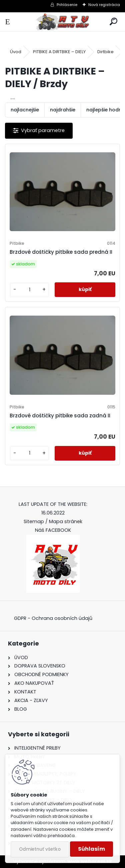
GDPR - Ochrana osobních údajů (53, 618)
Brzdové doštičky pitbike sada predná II (61, 252)
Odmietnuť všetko (40, 849)
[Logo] (62, 22)
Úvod (16, 52)
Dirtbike (105, 52)
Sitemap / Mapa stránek (53, 521)
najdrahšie (63, 110)
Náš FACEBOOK (53, 530)
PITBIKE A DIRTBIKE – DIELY (59, 52)
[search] (113, 22)
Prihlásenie (67, 5)
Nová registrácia (104, 5)
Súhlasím (91, 849)
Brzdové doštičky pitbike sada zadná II (60, 416)
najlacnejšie (25, 110)
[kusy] (29, 290)
